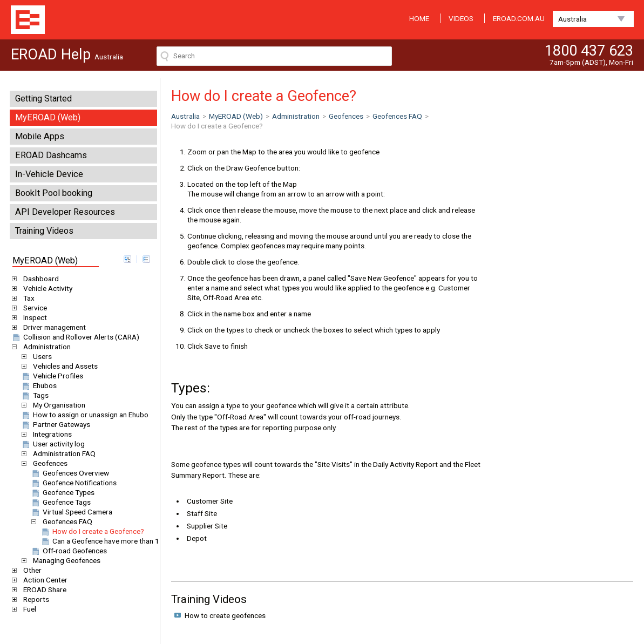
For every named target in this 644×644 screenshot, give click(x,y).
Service (33, 308)
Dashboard (39, 279)
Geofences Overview (70, 473)
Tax (27, 298)
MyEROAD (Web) (48, 117)
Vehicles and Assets (63, 366)
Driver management (53, 327)
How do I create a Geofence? (92, 531)
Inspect (33, 317)
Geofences (48, 463)
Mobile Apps (40, 136)
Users (40, 356)
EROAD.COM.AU (519, 18)
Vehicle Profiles (52, 376)
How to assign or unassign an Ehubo (84, 415)
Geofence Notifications (73, 483)
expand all (127, 259)
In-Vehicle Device (49, 174)
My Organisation (57, 405)
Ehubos (39, 385)
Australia (572, 19)
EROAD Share (43, 589)
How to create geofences (225, 615)
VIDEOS (461, 18)
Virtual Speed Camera (71, 512)
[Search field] (274, 56)
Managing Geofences (65, 560)
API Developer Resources (65, 212)
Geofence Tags (60, 502)
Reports (34, 599)
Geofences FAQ (66, 521)
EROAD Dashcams (51, 155)
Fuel (28, 609)
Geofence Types (62, 492)
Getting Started (43, 99)
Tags (35, 395)
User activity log (53, 444)
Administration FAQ (62, 453)
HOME (419, 18)
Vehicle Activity (46, 288)
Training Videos (44, 231)
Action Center (43, 580)
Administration (45, 347)
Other (30, 570)
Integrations (50, 434)
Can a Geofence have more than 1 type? (109, 541)
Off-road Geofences (69, 551)
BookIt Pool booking (54, 193)
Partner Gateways (55, 424)
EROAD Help (28, 20)
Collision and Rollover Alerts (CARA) (75, 337)
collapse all (146, 259)
